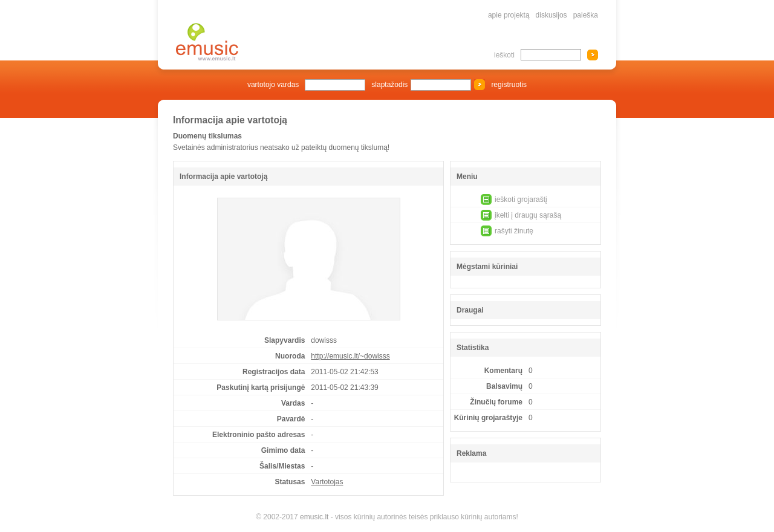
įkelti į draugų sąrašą (528, 215)
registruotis (509, 85)
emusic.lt (314, 517)
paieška (586, 15)
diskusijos (551, 15)
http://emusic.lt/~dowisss (350, 356)
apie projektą (509, 15)
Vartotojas (327, 482)
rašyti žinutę (514, 231)
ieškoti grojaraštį (521, 199)
